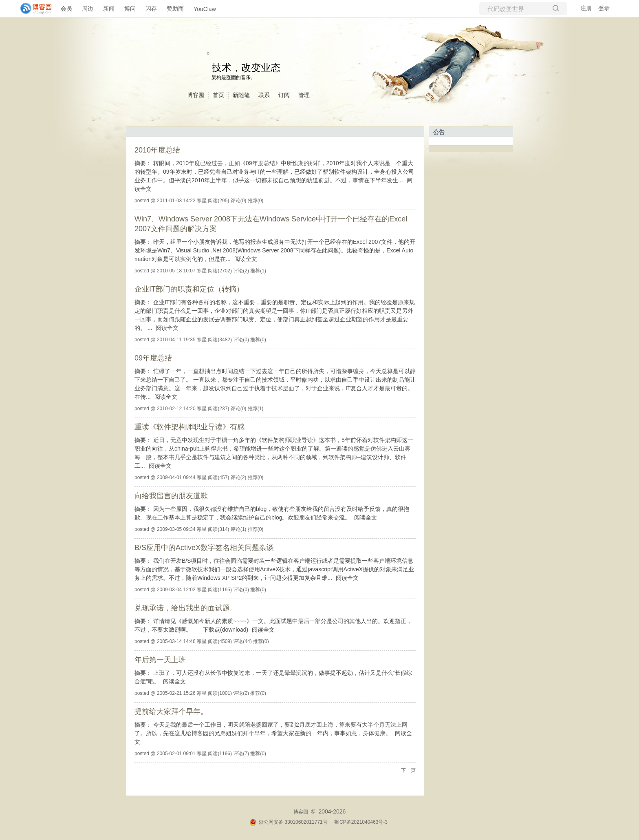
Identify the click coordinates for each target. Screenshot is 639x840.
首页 (218, 95)
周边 (88, 9)
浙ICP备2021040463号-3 (360, 822)
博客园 (196, 95)
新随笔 (241, 95)
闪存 (151, 9)
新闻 (109, 9)
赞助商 (175, 9)
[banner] (33, 9)
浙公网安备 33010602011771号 (289, 822)
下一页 (408, 770)
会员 (66, 9)
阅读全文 (246, 259)
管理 (304, 95)
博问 (130, 9)
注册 (586, 8)
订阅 (284, 95)
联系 (264, 95)
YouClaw (205, 9)
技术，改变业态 (246, 67)
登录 (604, 8)
